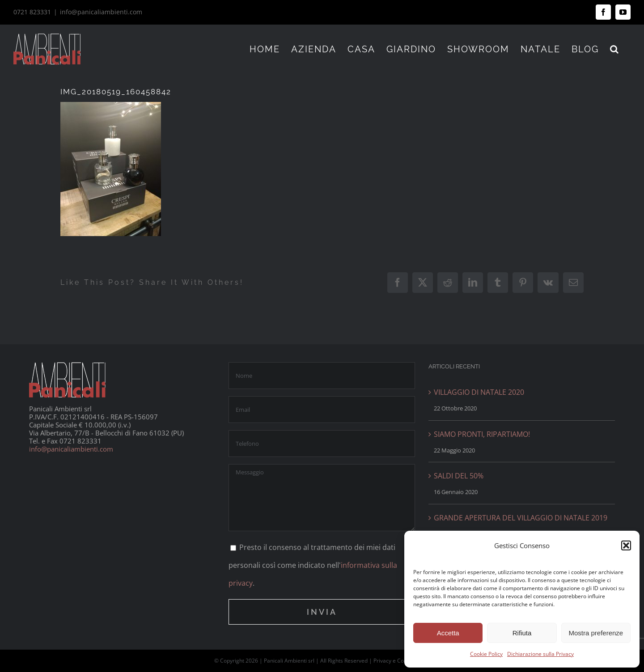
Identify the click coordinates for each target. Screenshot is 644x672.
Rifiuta (522, 633)
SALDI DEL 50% (459, 476)
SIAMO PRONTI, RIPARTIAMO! (482, 434)
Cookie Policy (486, 654)
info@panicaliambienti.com (101, 12)
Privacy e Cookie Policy (402, 661)
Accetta (448, 633)
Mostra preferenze (596, 633)
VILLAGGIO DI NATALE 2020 (479, 392)
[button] (626, 545)
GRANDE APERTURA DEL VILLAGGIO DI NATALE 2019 (521, 518)
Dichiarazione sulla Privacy (540, 654)
